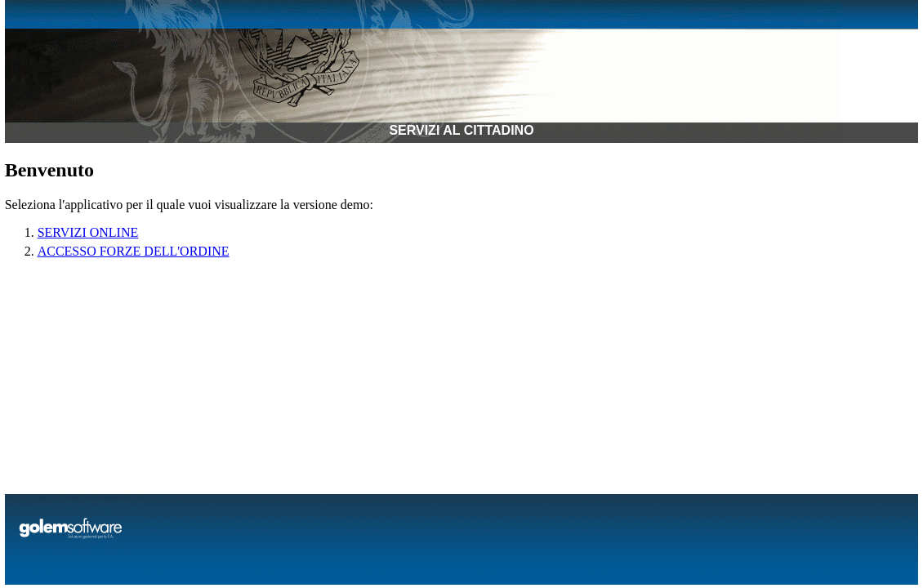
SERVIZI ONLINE (88, 232)
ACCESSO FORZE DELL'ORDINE (134, 251)
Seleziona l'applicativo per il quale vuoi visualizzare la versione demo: (189, 205)
